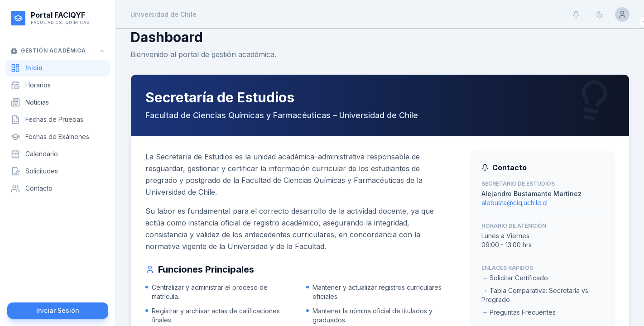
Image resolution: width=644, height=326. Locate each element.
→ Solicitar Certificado (515, 278)
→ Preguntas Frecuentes (519, 312)
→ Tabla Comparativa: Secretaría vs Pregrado (535, 295)
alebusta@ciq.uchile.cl (514, 203)
